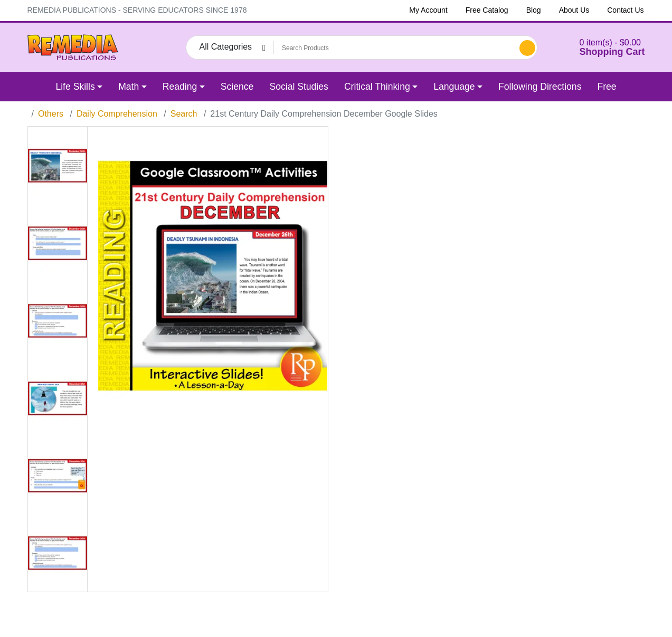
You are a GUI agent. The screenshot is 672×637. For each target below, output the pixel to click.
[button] (599, 47)
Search (184, 114)
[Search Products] (395, 48)
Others (51, 114)
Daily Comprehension (117, 114)
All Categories (226, 47)
